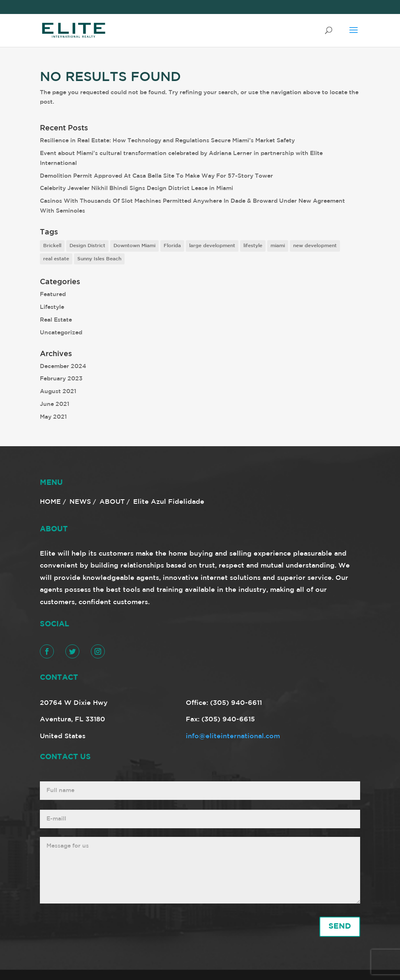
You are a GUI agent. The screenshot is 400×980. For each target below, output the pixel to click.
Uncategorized (61, 333)
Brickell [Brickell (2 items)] (52, 246)
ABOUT (112, 502)
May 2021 (53, 417)
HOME (50, 502)
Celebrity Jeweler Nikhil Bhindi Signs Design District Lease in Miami (136, 188)
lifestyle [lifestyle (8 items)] (253, 246)
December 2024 (63, 366)
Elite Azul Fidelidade (169, 502)
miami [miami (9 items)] (278, 246)
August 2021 (58, 392)
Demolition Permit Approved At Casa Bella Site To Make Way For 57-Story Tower (156, 176)
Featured (53, 294)
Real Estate (56, 320)
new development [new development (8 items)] (315, 246)
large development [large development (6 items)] (212, 246)
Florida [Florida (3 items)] (172, 246)
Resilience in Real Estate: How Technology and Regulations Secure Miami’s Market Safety (167, 141)
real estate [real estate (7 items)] (56, 259)
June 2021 (55, 404)
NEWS (80, 502)
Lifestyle (52, 307)
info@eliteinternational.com (233, 736)
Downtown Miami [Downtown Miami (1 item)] (134, 246)
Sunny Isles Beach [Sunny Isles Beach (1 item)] (99, 259)
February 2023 (61, 379)
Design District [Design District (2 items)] (87, 246)
